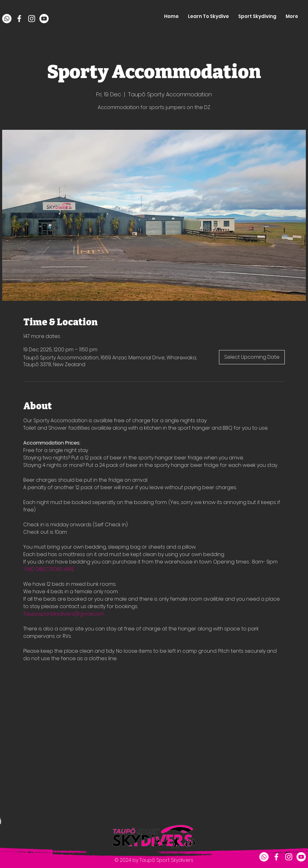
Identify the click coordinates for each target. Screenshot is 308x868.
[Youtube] (44, 19)
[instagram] (32, 19)
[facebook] (19, 19)
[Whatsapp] (7, 19)
